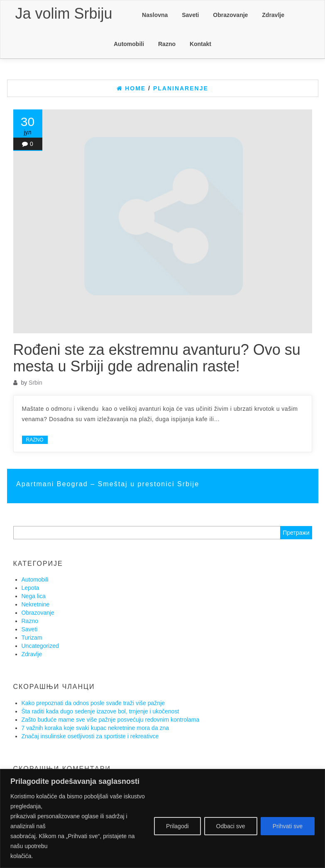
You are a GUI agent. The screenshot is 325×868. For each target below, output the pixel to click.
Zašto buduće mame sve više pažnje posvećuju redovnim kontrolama (111, 720)
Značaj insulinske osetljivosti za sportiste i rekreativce (90, 736)
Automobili (129, 44)
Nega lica (34, 596)
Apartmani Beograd (53, 484)
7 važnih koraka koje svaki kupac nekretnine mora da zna (95, 728)
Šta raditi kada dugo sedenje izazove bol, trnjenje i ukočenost (100, 711)
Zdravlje (273, 15)
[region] (162, 818)
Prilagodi (177, 826)
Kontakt (200, 44)
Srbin (35, 383)
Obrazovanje (230, 15)
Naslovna (155, 15)
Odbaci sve (231, 826)
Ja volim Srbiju (64, 13)
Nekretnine (36, 604)
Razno (167, 44)
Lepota (31, 588)
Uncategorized (40, 646)
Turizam (32, 638)
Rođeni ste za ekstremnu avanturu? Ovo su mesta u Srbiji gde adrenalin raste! (157, 358)
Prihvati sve (288, 826)
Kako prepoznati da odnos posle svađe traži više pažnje (93, 703)
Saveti (190, 15)
